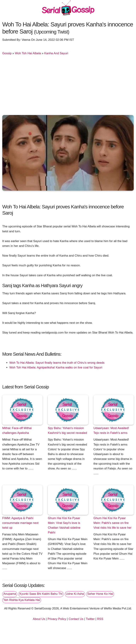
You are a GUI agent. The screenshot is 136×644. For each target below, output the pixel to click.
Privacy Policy (57, 619)
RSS (100, 619)
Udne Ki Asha (75, 594)
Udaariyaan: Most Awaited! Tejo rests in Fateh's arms (111, 430)
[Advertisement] (68, 87)
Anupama (10, 594)
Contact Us (76, 619)
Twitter (90, 619)
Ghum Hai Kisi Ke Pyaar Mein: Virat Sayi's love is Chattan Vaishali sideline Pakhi (64, 525)
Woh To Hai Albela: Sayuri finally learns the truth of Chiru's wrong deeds (57, 363)
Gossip (7, 53)
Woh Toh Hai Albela (28, 53)
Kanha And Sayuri (56, 53)
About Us (39, 619)
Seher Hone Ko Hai (100, 594)
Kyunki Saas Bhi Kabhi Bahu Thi (41, 594)
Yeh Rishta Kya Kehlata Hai (22, 600)
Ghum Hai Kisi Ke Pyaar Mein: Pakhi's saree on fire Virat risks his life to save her (113, 523)
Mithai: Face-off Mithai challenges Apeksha (17, 430)
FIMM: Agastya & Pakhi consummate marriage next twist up (20, 523)
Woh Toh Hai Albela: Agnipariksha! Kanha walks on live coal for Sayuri (56, 367)
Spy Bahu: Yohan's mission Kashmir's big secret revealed (67, 430)
